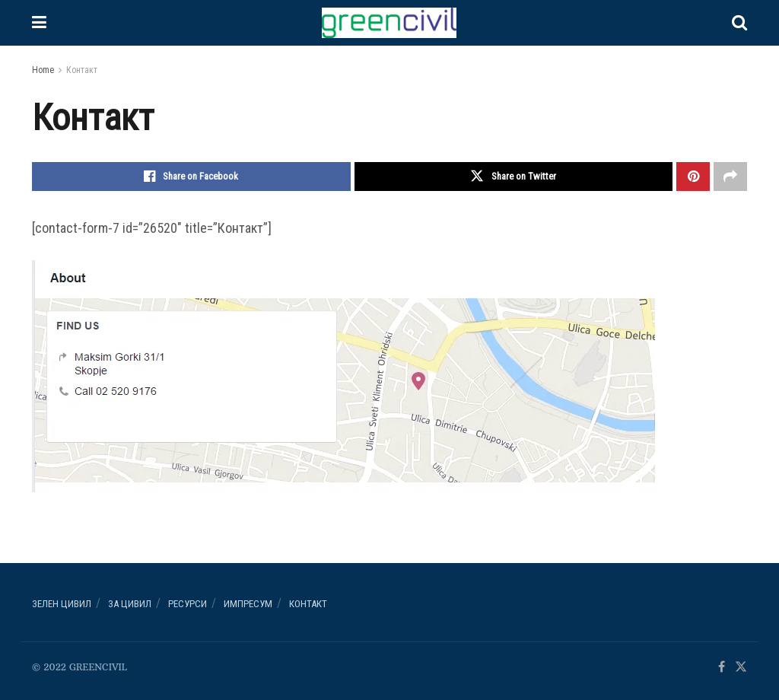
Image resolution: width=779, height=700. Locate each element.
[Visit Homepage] (389, 23)
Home (43, 70)
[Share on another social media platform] (730, 177)
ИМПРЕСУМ (248, 604)
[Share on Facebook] (191, 177)
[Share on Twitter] (514, 177)
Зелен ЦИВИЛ (62, 604)
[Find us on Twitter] (741, 668)
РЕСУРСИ (188, 604)
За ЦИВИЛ (130, 604)
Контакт (82, 70)
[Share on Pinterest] (693, 177)
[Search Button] (739, 23)
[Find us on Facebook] (722, 668)
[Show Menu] (39, 23)
